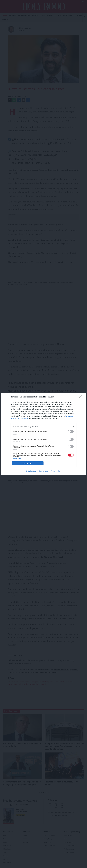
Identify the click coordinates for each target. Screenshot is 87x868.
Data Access (43, 471)
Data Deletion (31, 471)
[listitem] (43, 427)
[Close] (82, 397)
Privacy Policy (56, 471)
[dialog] (43, 434)
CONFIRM (28, 463)
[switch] (71, 432)
